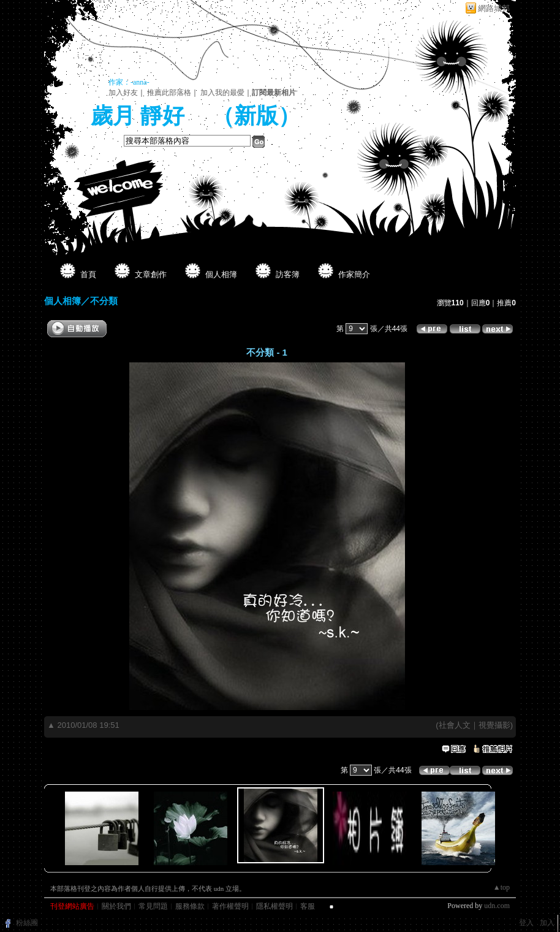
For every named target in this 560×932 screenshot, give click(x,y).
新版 (256, 116)
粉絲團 (27, 923)
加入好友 (123, 93)
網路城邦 (494, 8)
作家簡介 (354, 274)
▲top (501, 887)
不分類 (104, 301)
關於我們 (116, 906)
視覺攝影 (494, 725)
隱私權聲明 (274, 906)
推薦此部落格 (169, 93)
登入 (526, 923)
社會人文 (455, 725)
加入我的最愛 (222, 93)
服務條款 (190, 906)
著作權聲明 (230, 906)
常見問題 (153, 906)
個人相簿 (221, 274)
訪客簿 (288, 274)
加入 (547, 923)
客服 (308, 906)
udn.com (497, 906)
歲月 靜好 (140, 116)
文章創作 (151, 274)
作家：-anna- (129, 82)
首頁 (88, 274)
